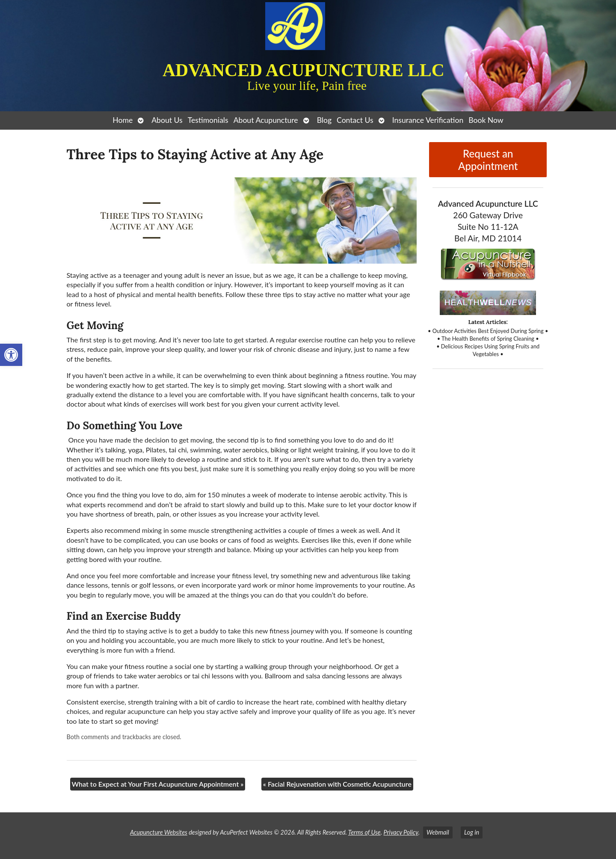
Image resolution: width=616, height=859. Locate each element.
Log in (472, 832)
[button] (11, 355)
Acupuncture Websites (159, 832)
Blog (324, 120)
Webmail (438, 832)
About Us (167, 120)
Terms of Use (364, 832)
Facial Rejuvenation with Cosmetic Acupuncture (337, 784)
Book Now (486, 120)
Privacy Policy (401, 832)
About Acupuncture (266, 120)
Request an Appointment (488, 160)
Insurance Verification (428, 120)
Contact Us (355, 120)
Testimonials (208, 120)
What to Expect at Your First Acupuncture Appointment (158, 784)
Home (123, 120)
